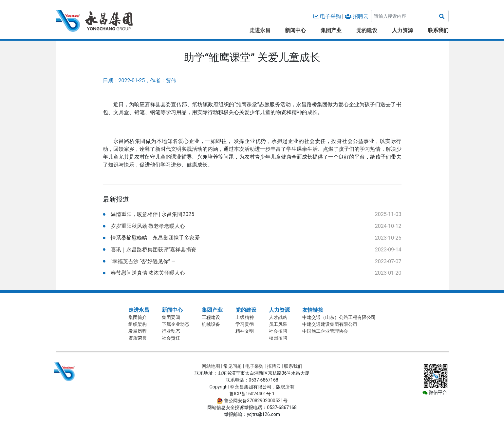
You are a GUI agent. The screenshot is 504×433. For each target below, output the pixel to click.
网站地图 (211, 366)
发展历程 (138, 331)
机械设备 (211, 324)
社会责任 (171, 338)
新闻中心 (295, 30)
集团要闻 (171, 317)
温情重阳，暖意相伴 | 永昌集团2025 (153, 214)
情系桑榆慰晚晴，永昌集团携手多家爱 (155, 238)
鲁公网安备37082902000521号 (252, 401)
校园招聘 (278, 338)
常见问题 (233, 366)
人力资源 (402, 30)
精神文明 (245, 331)
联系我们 (438, 30)
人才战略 (278, 317)
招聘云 (361, 16)
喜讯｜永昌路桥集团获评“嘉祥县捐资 (154, 250)
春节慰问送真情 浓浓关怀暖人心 (148, 273)
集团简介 (138, 317)
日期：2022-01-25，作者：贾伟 (140, 80)
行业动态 (171, 331)
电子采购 (330, 16)
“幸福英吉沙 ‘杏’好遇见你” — (143, 261)
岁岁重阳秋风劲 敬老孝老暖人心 (148, 226)
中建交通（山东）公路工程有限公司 (339, 317)
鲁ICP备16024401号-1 (252, 394)
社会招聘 (278, 331)
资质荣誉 (138, 338)
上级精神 (245, 317)
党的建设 (367, 30)
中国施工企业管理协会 (325, 331)
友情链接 (313, 310)
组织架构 (138, 324)
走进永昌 (260, 30)
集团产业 (331, 30)
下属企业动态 (176, 324)
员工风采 (278, 324)
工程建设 (211, 317)
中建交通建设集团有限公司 (330, 324)
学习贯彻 (245, 324)
